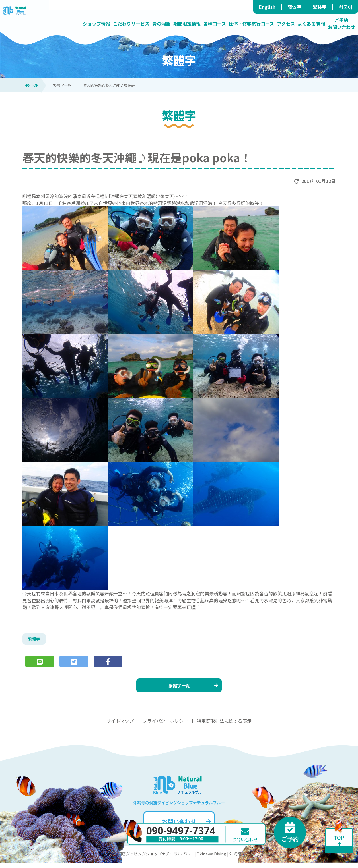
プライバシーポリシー (165, 726)
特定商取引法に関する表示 (224, 726)
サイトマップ (120, 726)
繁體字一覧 (62, 85)
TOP (32, 85)
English (267, 7)
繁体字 (320, 7)
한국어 (345, 7)
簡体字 (294, 7)
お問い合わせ (186, 827)
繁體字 (35, 640)
